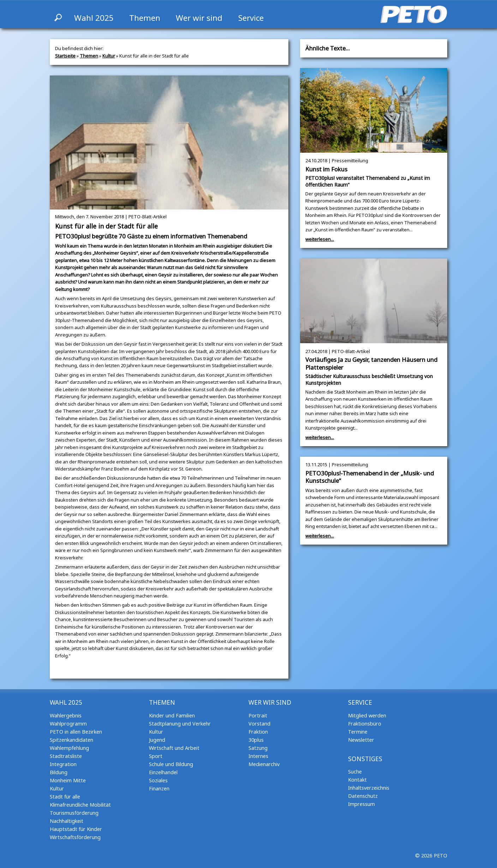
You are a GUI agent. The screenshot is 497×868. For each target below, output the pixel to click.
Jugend (157, 740)
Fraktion (258, 732)
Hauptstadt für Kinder (76, 829)
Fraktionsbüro (365, 724)
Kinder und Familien (172, 715)
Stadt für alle (65, 797)
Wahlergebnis (66, 715)
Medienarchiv (264, 764)
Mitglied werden (367, 715)
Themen (145, 18)
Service (251, 18)
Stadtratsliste (66, 756)
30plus (256, 740)
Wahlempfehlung (69, 748)
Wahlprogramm (68, 724)
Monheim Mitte (68, 780)
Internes (258, 756)
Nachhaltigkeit (67, 821)
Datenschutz (363, 796)
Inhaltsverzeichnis (369, 788)
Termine (358, 732)
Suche (355, 772)
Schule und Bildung (171, 764)
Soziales (158, 780)
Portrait (258, 715)
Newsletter (361, 740)
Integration (63, 764)
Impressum (361, 804)
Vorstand (259, 724)
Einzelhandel (163, 772)
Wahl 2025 (94, 18)
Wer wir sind (199, 18)
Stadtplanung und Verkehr (180, 724)
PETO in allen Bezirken (76, 732)
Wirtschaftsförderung (75, 837)
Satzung (258, 748)
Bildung (59, 772)
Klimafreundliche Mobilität (80, 805)
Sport (156, 756)
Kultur (109, 56)
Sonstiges (365, 759)
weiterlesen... (320, 239)
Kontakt (357, 780)
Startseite (65, 56)
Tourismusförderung (74, 813)
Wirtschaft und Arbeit (174, 748)
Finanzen (159, 788)
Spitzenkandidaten (71, 740)
